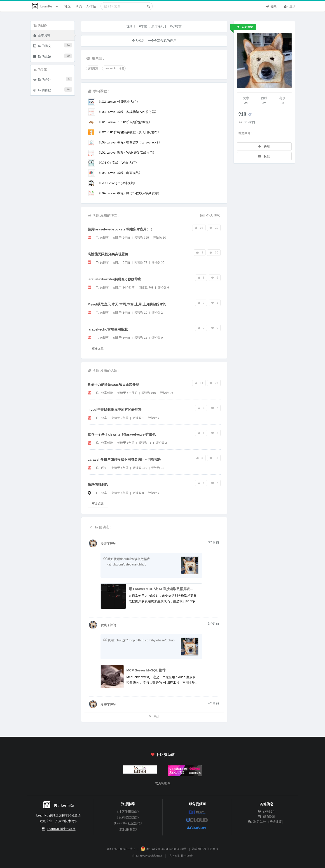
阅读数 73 (141, 262)
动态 (79, 6)
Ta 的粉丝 (53, 90)
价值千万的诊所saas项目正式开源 (113, 384)
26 (214, 383)
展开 (154, 716)
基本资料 (42, 35)
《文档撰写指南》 (128, 818)
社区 (68, 6)
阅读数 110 (140, 468)
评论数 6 (163, 287)
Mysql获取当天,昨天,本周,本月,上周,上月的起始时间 (127, 304)
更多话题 (98, 504)
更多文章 (98, 348)
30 (214, 253)
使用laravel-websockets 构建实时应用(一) (120, 229)
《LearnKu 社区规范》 (128, 823)
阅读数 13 (141, 338)
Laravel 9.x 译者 (114, 68)
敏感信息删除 (98, 484)
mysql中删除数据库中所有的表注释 (115, 409)
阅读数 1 (139, 418)
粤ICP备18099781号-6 (121, 849)
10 (214, 228)
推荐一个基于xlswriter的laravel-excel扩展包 (122, 434)
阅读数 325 (142, 238)
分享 (102, 418)
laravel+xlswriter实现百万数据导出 (115, 279)
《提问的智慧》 (128, 829)
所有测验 (267, 817)
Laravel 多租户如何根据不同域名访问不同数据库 (125, 459)
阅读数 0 (139, 493)
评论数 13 (158, 468)
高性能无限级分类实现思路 (108, 254)
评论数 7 (154, 418)
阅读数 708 (147, 287)
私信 (264, 156)
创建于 (122, 238)
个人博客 (210, 215)
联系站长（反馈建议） (267, 822)
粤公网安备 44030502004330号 (164, 849)
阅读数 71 (145, 443)
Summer (141, 856)
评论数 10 (160, 238)
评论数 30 (158, 262)
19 (199, 228)
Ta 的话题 (53, 56)
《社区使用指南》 (128, 812)
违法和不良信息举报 (205, 849)
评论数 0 (157, 338)
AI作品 (91, 6)
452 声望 (245, 27)
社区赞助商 (162, 754)
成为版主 (267, 812)
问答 (102, 468)
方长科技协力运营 (181, 856)
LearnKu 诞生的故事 (61, 829)
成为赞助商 (163, 783)
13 (214, 458)
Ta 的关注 (53, 79)
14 (199, 383)
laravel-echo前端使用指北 (108, 329)
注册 (290, 6)
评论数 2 (157, 313)
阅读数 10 (141, 313)
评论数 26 (167, 393)
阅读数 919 (149, 393)
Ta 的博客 (103, 238)
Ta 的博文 (53, 45)
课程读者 (93, 68)
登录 (271, 6)
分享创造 (105, 393)
